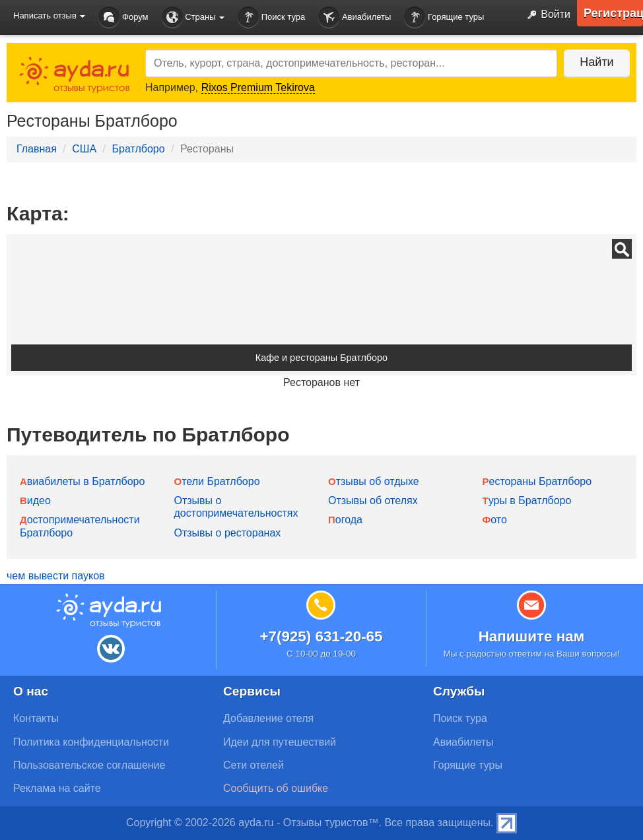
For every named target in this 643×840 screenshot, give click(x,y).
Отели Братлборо (217, 481)
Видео (35, 501)
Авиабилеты (355, 17)
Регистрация (613, 13)
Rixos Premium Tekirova (258, 87)
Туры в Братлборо (527, 501)
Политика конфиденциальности (91, 742)
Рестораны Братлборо (537, 481)
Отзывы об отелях (373, 501)
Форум (123, 17)
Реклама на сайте (57, 788)
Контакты (36, 718)
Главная (37, 149)
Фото (495, 520)
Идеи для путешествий (280, 742)
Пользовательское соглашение (89, 765)
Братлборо (138, 149)
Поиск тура (271, 17)
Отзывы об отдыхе (374, 481)
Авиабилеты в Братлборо (82, 481)
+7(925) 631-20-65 (321, 636)
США (84, 149)
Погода (345, 520)
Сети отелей (254, 765)
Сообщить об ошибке (276, 788)
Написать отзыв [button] (49, 16)
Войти (546, 15)
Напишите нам (532, 636)
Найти (596, 62)
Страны (193, 17)
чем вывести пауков (56, 576)
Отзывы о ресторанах (228, 533)
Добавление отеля (268, 718)
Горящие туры (444, 17)
